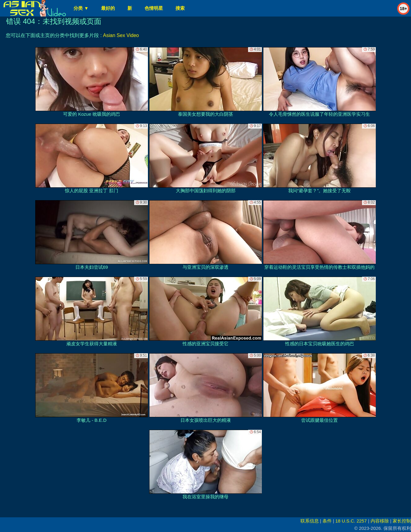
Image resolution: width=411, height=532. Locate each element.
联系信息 (310, 521)
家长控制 (402, 521)
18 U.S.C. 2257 (351, 521)
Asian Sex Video (121, 35)
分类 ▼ (81, 8)
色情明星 (154, 8)
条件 (327, 521)
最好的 (108, 8)
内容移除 (380, 521)
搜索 (180, 8)
